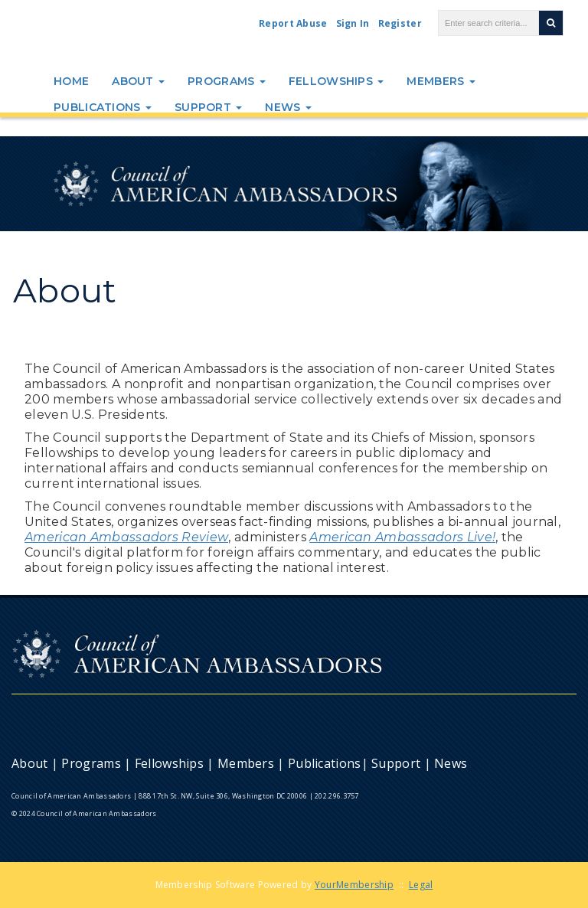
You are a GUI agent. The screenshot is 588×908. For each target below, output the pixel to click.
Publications (103, 107)
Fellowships (336, 81)
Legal (421, 885)
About (138, 81)
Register (400, 23)
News (288, 107)
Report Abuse (293, 23)
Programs (227, 81)
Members (441, 81)
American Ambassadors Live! (402, 537)
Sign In (353, 23)
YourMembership (354, 885)
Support (208, 107)
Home (71, 81)
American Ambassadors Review (126, 537)
